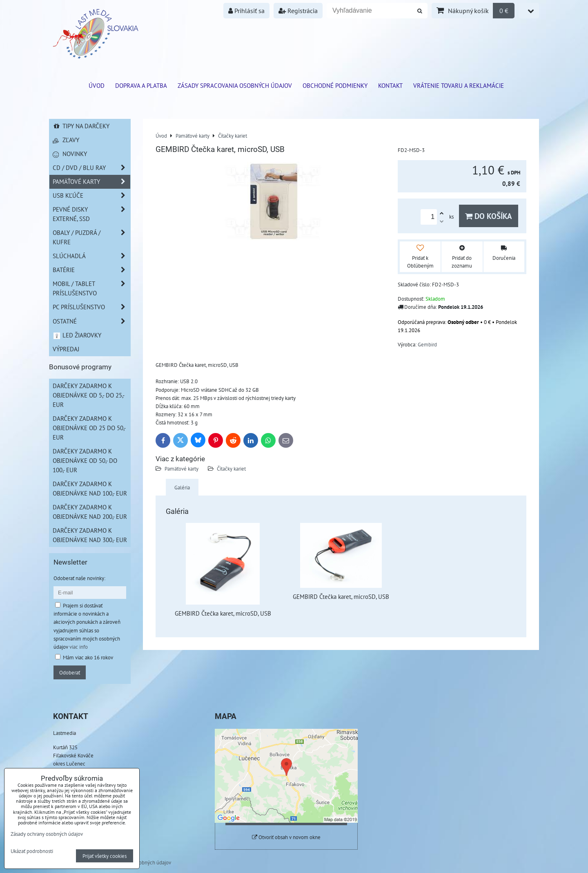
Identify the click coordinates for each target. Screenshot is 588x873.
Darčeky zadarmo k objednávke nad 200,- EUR (90, 512)
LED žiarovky (77, 335)
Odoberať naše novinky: (79, 578)
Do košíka (489, 216)
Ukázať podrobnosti (32, 851)
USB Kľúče (91, 195)
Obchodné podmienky (335, 85)
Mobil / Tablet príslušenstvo (91, 288)
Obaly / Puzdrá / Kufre (91, 237)
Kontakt (390, 85)
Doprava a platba (141, 85)
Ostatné (91, 321)
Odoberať (70, 672)
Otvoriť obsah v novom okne (286, 837)
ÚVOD (97, 85)
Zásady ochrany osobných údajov (47, 834)
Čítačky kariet (231, 469)
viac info (79, 647)
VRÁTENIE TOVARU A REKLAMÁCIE (459, 85)
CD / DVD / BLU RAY (91, 168)
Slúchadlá (91, 256)
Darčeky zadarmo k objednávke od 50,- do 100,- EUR (85, 460)
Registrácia (298, 11)
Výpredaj (66, 349)
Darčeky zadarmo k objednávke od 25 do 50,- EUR (89, 428)
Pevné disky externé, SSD (91, 214)
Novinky (70, 154)
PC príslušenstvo (91, 307)
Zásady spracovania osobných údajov (235, 85)
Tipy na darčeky (81, 126)
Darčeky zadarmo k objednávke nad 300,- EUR (90, 535)
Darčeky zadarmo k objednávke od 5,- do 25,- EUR (89, 395)
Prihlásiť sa (246, 11)
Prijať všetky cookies (105, 856)
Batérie (91, 270)
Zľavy (66, 140)
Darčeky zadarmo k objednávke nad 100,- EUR (90, 488)
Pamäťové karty (182, 469)
